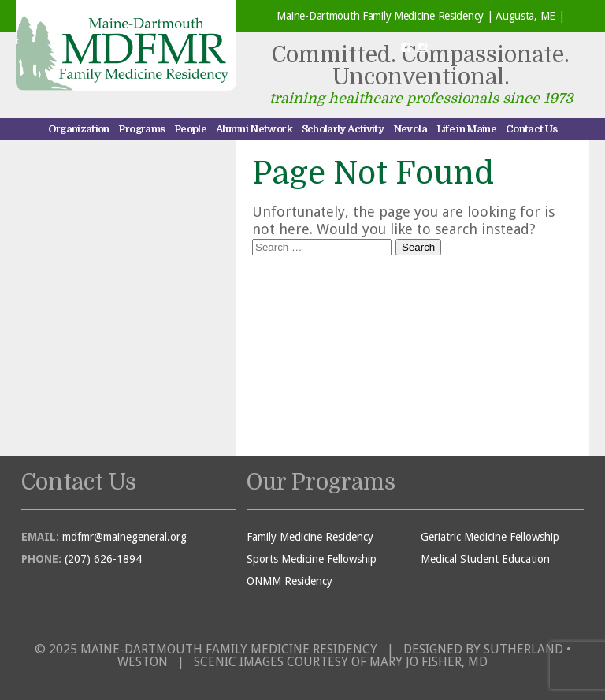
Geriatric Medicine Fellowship (490, 537)
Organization (79, 129)
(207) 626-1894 (103, 559)
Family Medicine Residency (310, 537)
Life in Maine (467, 129)
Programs (141, 129)
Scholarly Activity (343, 129)
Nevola (410, 129)
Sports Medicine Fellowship (312, 559)
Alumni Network (254, 129)
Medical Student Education (485, 559)
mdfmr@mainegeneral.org (124, 537)
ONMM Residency (290, 581)
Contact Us (532, 129)
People (190, 129)
